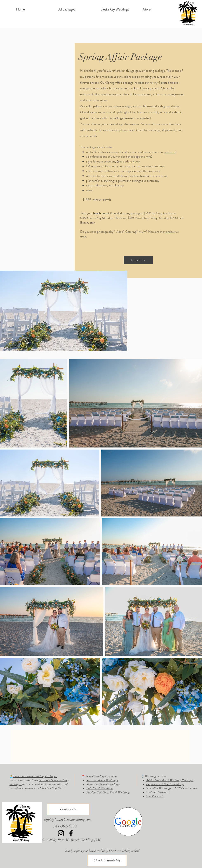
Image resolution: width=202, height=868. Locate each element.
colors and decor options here (115, 130)
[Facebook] (71, 833)
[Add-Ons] (138, 260)
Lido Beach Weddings (100, 788)
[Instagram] (61, 833)
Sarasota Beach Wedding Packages (35, 776)
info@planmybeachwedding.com (68, 820)
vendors (170, 232)
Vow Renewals (155, 796)
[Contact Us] (68, 809)
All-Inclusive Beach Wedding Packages (170, 780)
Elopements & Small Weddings (165, 784)
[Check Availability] (107, 860)
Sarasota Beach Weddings (102, 780)
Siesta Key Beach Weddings (103, 784)
